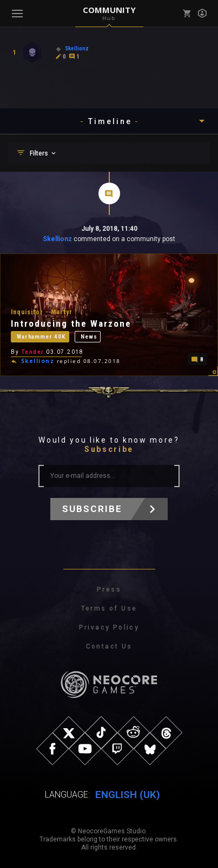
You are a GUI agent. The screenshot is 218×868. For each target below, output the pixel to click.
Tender (33, 352)
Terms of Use (109, 608)
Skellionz (57, 239)
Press (109, 590)
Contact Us (109, 646)
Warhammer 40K (41, 337)
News (89, 337)
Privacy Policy (109, 627)
